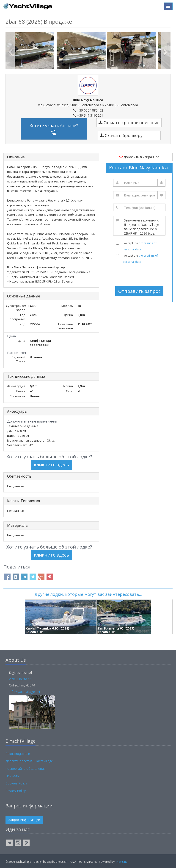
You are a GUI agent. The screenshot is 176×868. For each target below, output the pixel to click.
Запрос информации (24, 820)
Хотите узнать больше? (54, 129)
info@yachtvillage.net (25, 692)
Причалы (12, 776)
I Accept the (140, 246)
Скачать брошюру (121, 135)
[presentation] (141, 275)
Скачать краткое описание (129, 123)
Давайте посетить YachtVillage (29, 761)
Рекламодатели (18, 754)
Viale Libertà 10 (20, 679)
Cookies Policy (16, 783)
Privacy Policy (16, 791)
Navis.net (122, 862)
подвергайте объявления (26, 769)
